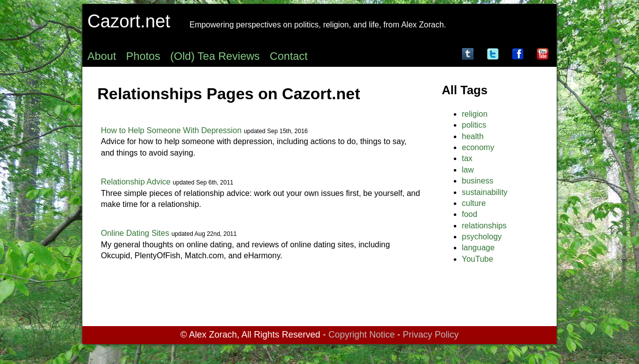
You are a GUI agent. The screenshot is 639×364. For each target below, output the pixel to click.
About (102, 56)
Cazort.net (129, 21)
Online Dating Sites (135, 233)
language (478, 248)
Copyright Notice (362, 335)
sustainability (485, 192)
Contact (289, 56)
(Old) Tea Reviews (215, 56)
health (473, 136)
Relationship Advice (136, 182)
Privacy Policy (431, 335)
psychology (482, 237)
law (468, 170)
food (470, 214)
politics (474, 125)
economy (478, 147)
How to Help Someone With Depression (171, 130)
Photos (144, 56)
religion (475, 114)
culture (474, 203)
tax (467, 158)
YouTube (478, 259)
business (478, 181)
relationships (484, 226)
